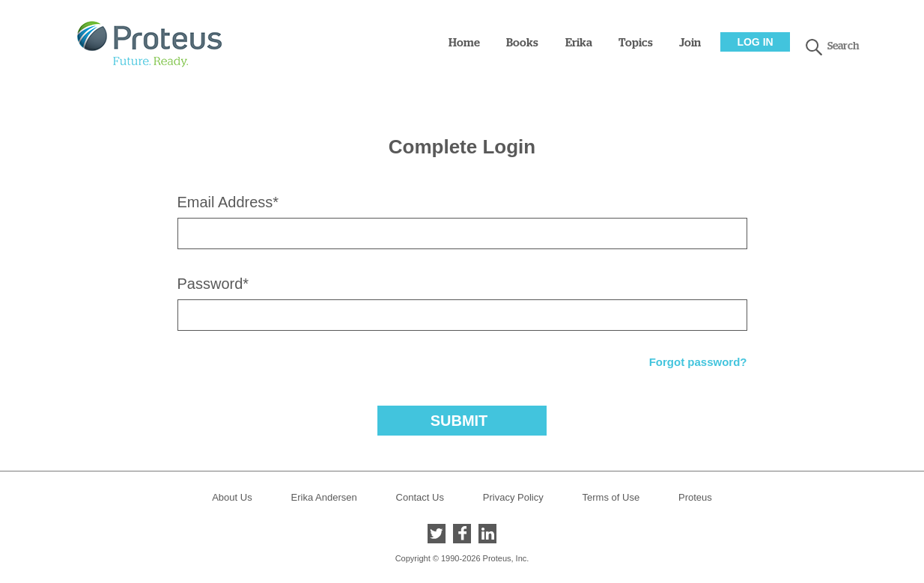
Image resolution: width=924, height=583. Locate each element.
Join (690, 43)
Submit (459, 421)
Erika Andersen (324, 497)
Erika (579, 43)
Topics (636, 43)
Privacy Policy (513, 497)
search (814, 47)
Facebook (462, 534)
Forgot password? (698, 362)
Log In (755, 42)
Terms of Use (611, 497)
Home (464, 43)
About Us (232, 497)
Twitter (437, 534)
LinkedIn (487, 534)
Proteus (695, 497)
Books (522, 43)
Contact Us (420, 497)
